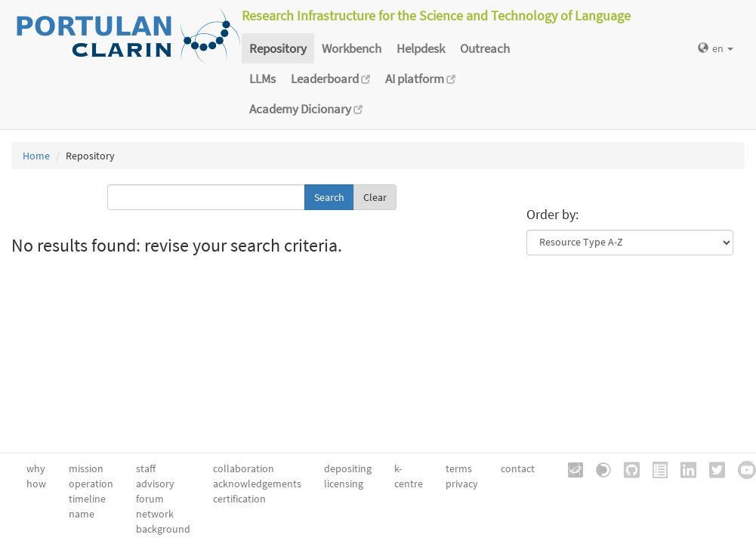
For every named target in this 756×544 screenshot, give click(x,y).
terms (459, 468)
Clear (375, 197)
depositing (348, 468)
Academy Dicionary (306, 109)
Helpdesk (421, 48)
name (82, 514)
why (36, 468)
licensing (344, 484)
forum (150, 499)
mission (86, 468)
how (36, 484)
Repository (278, 48)
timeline (87, 499)
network (155, 514)
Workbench (352, 48)
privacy (462, 484)
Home (36, 156)
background (163, 529)
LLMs (262, 79)
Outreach (485, 48)
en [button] (716, 48)
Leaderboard (330, 79)
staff (146, 468)
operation (91, 484)
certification (239, 499)
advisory (155, 484)
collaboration (244, 468)
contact (518, 468)
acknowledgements (257, 484)
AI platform (420, 79)
